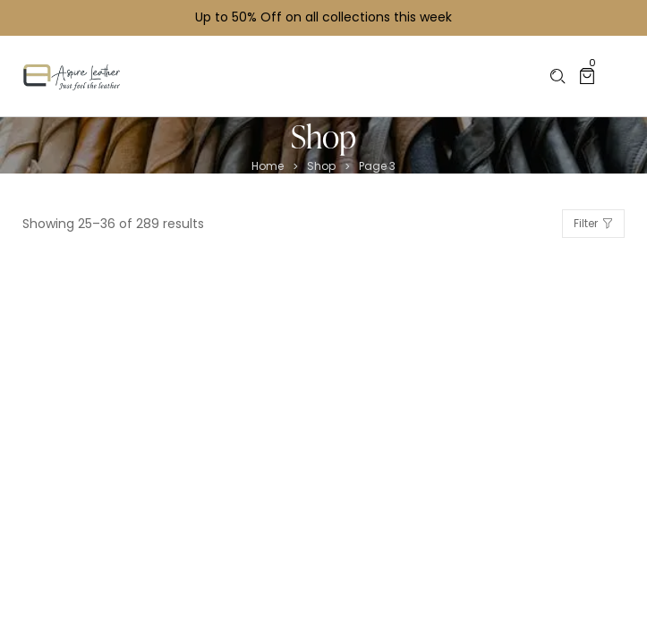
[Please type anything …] (558, 76)
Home (268, 166)
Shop (321, 166)
